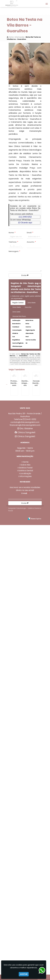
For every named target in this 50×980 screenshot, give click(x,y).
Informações (26, 901)
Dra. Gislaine (25, 853)
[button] (47, 4)
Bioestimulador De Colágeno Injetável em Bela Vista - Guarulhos (18, 769)
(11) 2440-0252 (25, 217)
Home (26, 887)
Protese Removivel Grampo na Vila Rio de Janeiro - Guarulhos (17, 493)
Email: (30, 233)
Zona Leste (16, 312)
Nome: (12, 233)
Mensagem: (14, 251)
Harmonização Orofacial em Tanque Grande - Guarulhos (17, 466)
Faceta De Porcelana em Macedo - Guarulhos (17, 793)
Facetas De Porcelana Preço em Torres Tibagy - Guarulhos (17, 669)
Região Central (18, 303)
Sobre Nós (26, 890)
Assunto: (31, 242)
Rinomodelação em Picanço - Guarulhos (18, 540)
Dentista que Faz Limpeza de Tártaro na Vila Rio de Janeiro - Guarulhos (17, 593)
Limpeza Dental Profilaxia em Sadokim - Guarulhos (17, 567)
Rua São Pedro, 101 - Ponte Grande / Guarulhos (25, 840)
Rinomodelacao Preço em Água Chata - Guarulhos (18, 818)
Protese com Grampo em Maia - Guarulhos (17, 616)
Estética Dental (26, 895)
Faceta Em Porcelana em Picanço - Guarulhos (17, 742)
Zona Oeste (17, 307)
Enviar (25, 275)
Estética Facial (26, 893)
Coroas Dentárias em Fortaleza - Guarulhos (17, 440)
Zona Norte (31, 303)
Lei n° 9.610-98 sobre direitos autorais (24, 364)
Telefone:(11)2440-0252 (25, 844)
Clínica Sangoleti (25, 857)
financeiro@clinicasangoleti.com (25, 850)
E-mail (25, 918)
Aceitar (24, 974)
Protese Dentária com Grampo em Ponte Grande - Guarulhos (17, 392)
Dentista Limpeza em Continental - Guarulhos (17, 415)
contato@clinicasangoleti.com (25, 847)
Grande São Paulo (19, 316)
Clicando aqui (25, 223)
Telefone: (13, 242)
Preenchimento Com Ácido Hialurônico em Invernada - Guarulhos (18, 644)
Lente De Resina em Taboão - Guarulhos (17, 516)
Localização (26, 898)
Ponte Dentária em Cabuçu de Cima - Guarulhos (17, 718)
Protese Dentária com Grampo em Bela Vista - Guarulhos (17, 693)
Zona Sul (28, 307)
